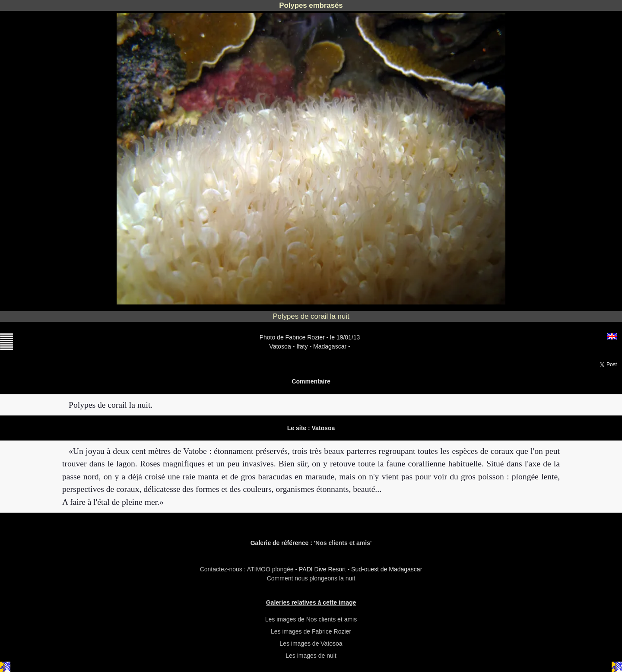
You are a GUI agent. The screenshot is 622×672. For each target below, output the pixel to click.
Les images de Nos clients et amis (311, 619)
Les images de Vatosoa (311, 643)
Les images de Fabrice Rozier (311, 631)
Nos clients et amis (343, 543)
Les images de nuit (311, 656)
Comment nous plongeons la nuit (311, 578)
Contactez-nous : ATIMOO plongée (248, 569)
